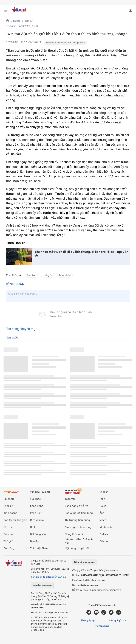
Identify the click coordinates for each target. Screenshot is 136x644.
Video (103, 520)
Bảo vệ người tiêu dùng (79, 513)
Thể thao (9, 527)
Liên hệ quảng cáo (85, 562)
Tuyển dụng (102, 626)
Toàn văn (70, 499)
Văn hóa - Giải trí (40, 492)
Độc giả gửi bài (118, 620)
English (104, 492)
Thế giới (8, 541)
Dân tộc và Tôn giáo (15, 520)
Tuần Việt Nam (39, 548)
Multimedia (106, 527)
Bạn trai (32, 275)
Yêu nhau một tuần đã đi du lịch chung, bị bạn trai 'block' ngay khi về (82, 254)
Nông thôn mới (74, 534)
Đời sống (15, 21)
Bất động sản (38, 534)
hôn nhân (65, 275)
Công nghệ (37, 506)
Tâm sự (29, 21)
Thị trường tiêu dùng (77, 520)
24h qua (104, 541)
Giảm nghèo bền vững (78, 527)
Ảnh (102, 513)
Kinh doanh (10, 513)
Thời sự (8, 506)
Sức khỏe (35, 499)
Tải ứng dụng (87, 620)
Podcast (104, 534)
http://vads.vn (90, 585)
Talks (102, 499)
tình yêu (48, 275)
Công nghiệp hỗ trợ (76, 506)
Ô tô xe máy (37, 520)
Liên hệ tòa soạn (42, 585)
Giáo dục (9, 534)
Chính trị (9, 499)
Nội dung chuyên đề (77, 548)
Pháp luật (36, 513)
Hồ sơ (103, 506)
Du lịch (34, 527)
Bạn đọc (35, 541)
